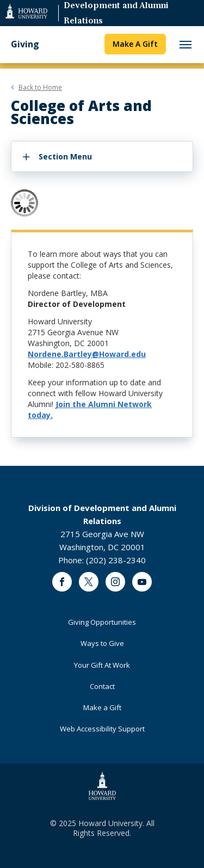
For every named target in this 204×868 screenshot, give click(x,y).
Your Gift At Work (102, 665)
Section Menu (65, 156)
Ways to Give (102, 643)
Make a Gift (102, 707)
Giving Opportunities (102, 622)
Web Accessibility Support (102, 729)
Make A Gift (135, 44)
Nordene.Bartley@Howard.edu (87, 354)
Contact (102, 686)
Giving (25, 44)
